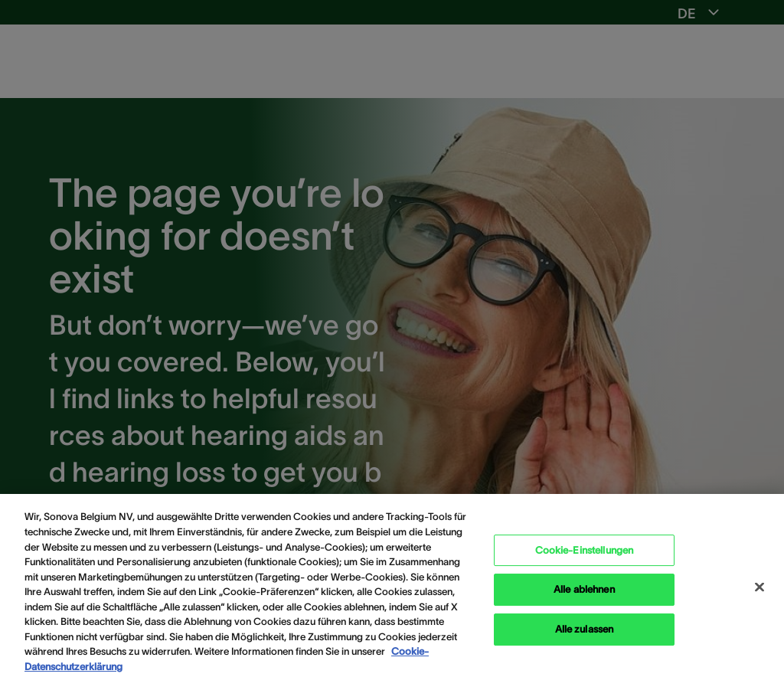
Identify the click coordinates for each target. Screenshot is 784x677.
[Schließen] (759, 591)
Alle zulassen (585, 634)
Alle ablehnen (584, 594)
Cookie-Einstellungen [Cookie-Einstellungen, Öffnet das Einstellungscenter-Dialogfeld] (585, 554)
